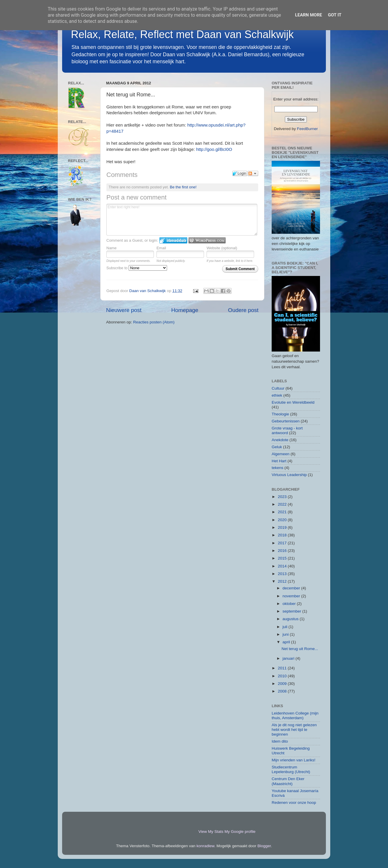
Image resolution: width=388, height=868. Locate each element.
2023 (283, 497)
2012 (283, 581)
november (292, 596)
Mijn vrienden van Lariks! (293, 760)
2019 (283, 527)
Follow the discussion (253, 173)
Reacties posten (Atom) (154, 322)
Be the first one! (183, 187)
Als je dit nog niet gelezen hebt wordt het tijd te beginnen (294, 730)
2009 (283, 684)
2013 (283, 574)
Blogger (264, 846)
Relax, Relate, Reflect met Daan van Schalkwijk (182, 34)
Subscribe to (137, 268)
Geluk (277, 447)
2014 (283, 566)
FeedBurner (307, 129)
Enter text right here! (182, 220)
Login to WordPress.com (207, 240)
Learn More (309, 15)
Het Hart (279, 461)
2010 (283, 676)
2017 (283, 543)
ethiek (277, 395)
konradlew (206, 846)
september (292, 611)
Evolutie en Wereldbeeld (293, 402)
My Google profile (240, 832)
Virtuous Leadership (289, 475)
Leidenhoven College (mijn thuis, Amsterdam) (295, 716)
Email (161, 248)
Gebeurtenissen (286, 421)
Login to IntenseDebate (173, 240)
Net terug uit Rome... (300, 649)
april (287, 642)
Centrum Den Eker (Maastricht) (288, 781)
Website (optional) (222, 248)
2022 (283, 504)
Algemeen (281, 454)
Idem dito (280, 741)
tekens (278, 468)
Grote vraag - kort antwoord (287, 430)
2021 (283, 512)
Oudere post (243, 310)
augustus (291, 619)
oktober (290, 604)
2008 (283, 691)
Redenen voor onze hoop (294, 803)
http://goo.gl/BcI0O (214, 149)
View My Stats (211, 832)
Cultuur (278, 388)
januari (289, 658)
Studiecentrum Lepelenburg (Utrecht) (291, 769)
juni (286, 634)
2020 (283, 520)
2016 (283, 551)
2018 (283, 535)
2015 (283, 558)
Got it (335, 15)
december (292, 588)
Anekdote (280, 440)
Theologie (280, 414)
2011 (283, 668)
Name (112, 248)
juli (285, 627)
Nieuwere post (124, 310)
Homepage (185, 310)
